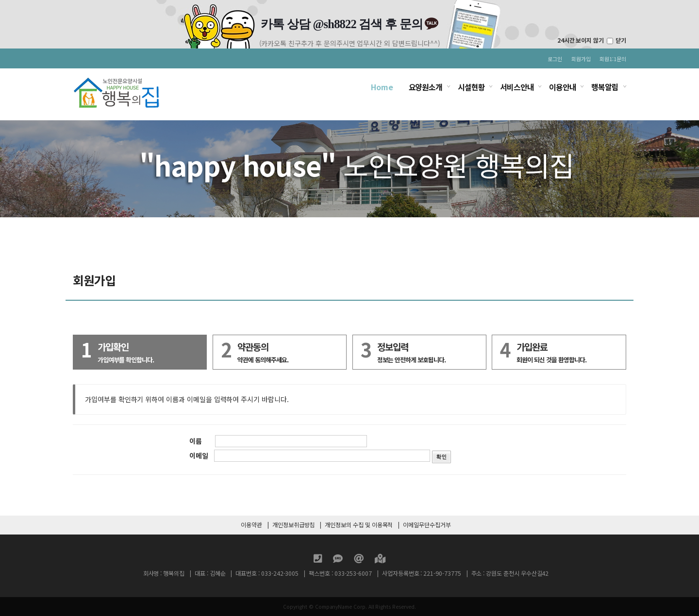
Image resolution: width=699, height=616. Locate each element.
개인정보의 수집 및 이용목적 (359, 525)
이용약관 (251, 525)
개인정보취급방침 (294, 525)
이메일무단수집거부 (427, 525)
